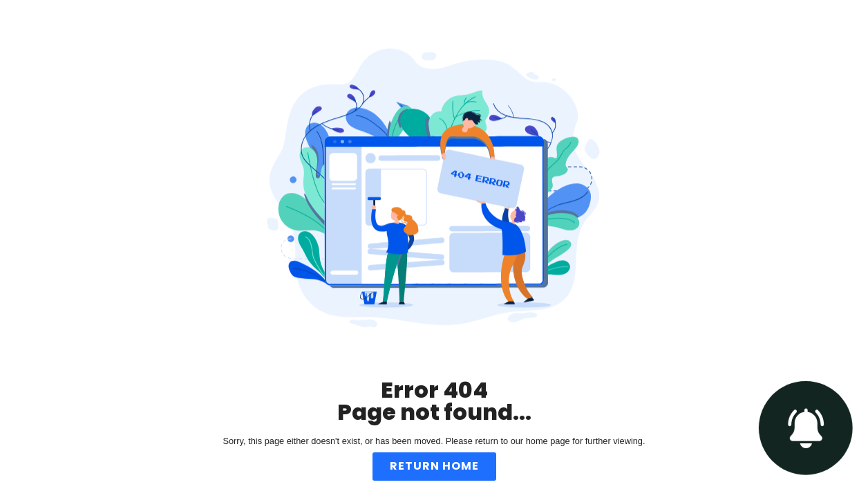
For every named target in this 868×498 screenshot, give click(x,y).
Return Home (434, 466)
